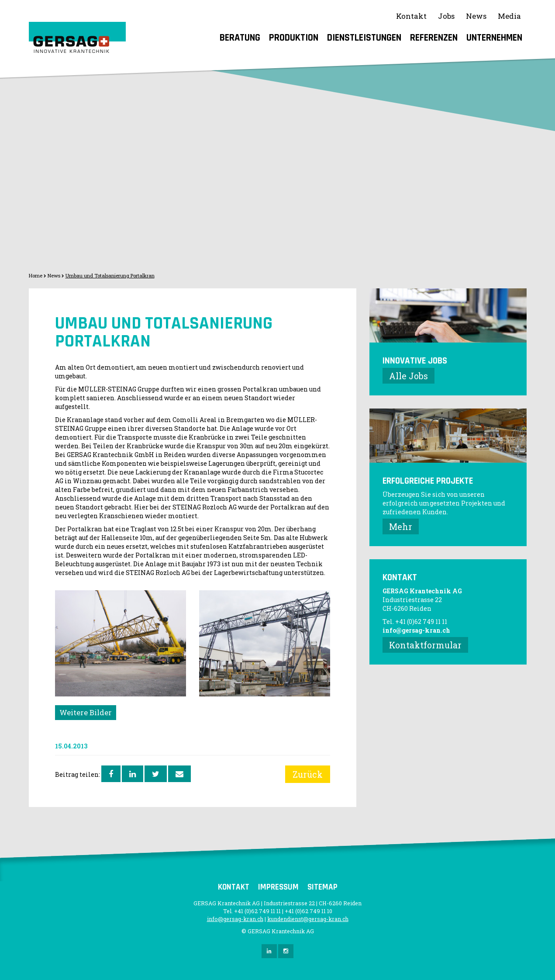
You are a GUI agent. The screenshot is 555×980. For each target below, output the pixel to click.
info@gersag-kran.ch (416, 630)
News (476, 16)
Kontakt (411, 16)
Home (36, 275)
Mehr (401, 526)
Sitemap (322, 887)
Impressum (278, 887)
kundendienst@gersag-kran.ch (308, 919)
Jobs (446, 16)
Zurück (308, 774)
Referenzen (434, 38)
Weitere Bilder (86, 712)
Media (509, 16)
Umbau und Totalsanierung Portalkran (110, 275)
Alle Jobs (408, 376)
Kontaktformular (425, 645)
